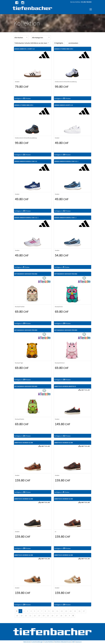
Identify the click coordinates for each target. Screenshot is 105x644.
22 (35, 616)
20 (26, 616)
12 (62, 611)
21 (30, 616)
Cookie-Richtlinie (49, 642)
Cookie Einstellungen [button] (37, 642)
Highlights (59, 43)
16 (79, 611)
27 (57, 616)
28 (61, 616)
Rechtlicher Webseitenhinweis (63, 642)
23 (39, 616)
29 (66, 616)
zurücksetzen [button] (73, 43)
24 (44, 616)
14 (71, 611)
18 (17, 616)
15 (75, 611)
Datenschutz (27, 642)
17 (84, 611)
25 (48, 616)
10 (53, 611)
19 (21, 616)
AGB (73, 642)
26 (52, 616)
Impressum (79, 642)
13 (66, 611)
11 (57, 611)
